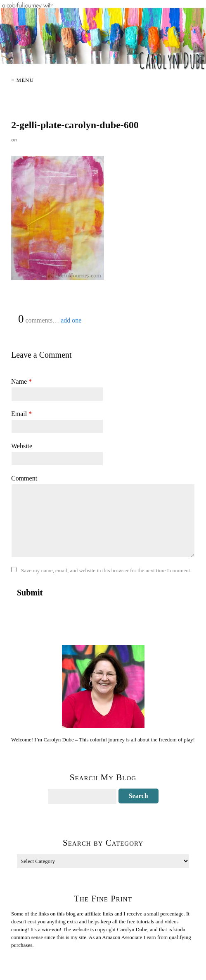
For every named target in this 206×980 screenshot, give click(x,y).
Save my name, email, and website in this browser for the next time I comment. (106, 570)
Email (21, 414)
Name (21, 381)
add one (71, 320)
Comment (24, 478)
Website (22, 446)
